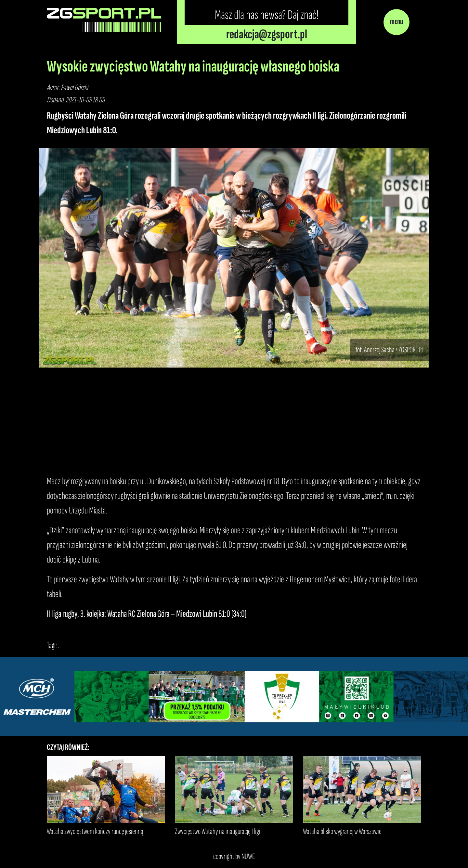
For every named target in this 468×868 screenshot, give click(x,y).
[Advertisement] (234, 421)
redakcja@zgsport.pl (267, 34)
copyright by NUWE (234, 856)
